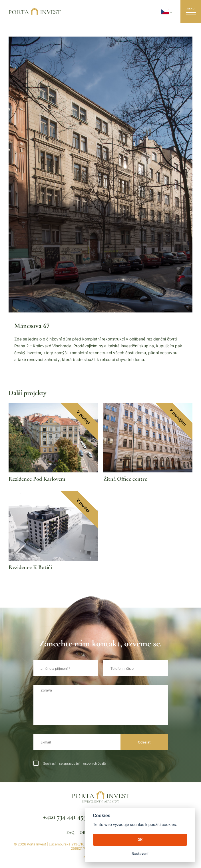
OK (140, 840)
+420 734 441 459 (65, 817)
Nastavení (140, 854)
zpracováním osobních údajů (85, 764)
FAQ (71, 832)
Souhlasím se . (70, 763)
